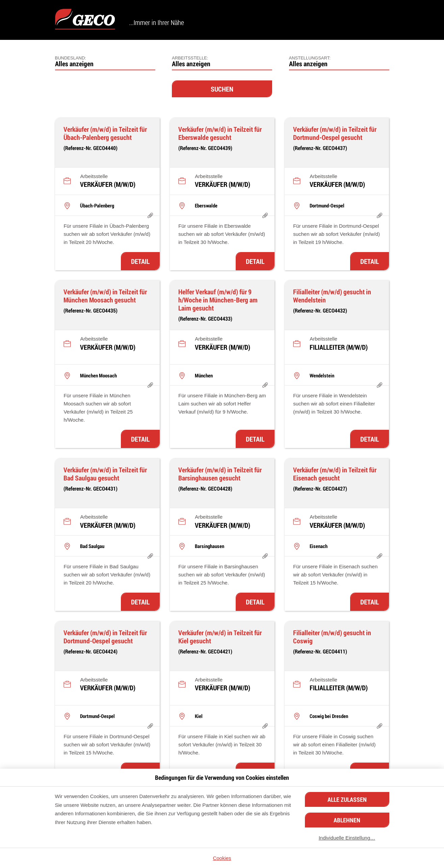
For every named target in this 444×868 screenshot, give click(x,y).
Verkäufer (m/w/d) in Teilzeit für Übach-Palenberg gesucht (105, 133)
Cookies (222, 858)
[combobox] (105, 62)
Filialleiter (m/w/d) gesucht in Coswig (332, 637)
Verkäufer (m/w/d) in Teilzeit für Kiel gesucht (220, 637)
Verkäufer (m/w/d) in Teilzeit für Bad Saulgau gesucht (105, 474)
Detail (140, 261)
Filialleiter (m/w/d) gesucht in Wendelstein (332, 296)
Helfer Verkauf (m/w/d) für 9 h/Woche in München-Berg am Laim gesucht (218, 300)
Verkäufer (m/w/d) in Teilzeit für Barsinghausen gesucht (220, 474)
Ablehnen (347, 820)
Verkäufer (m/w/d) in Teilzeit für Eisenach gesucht (335, 474)
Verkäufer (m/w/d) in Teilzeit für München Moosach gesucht (105, 296)
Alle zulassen (347, 799)
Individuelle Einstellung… (347, 838)
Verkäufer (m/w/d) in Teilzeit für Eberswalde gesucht (220, 133)
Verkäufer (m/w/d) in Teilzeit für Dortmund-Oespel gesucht (335, 133)
